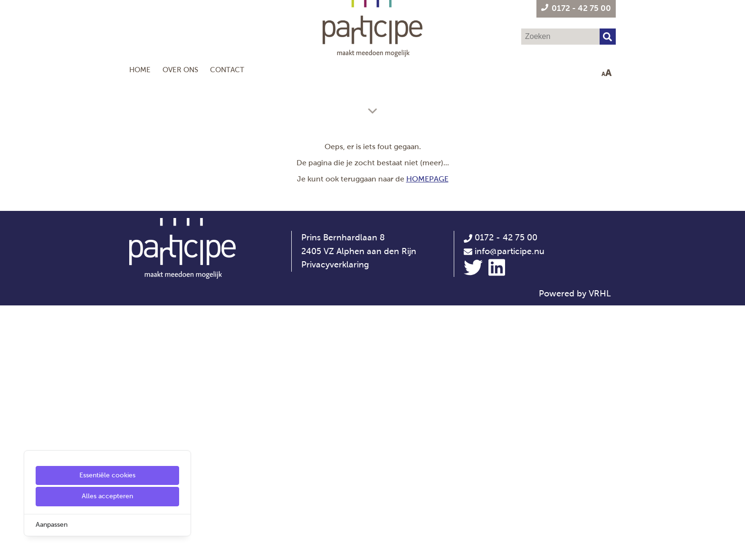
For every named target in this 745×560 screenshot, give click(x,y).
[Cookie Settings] (11, 546)
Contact (227, 70)
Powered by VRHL (575, 549)
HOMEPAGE (427, 433)
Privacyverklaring (335, 520)
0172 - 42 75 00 (501, 492)
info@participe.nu (510, 506)
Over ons (180, 70)
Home (140, 70)
